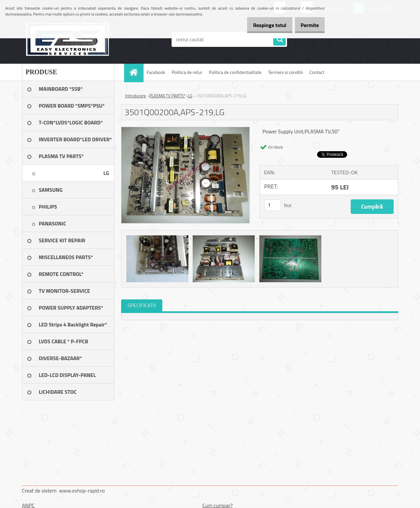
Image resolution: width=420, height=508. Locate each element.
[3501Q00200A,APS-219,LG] (186, 130)
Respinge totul (262, 25)
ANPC (29, 505)
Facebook (156, 72)
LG (190, 96)
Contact (317, 72)
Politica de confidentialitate (235, 72)
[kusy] (273, 205)
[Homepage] (136, 72)
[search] (279, 40)
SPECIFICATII (142, 305)
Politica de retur (187, 72)
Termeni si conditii (285, 72)
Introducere (136, 96)
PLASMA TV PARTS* (167, 96)
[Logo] (67, 39)
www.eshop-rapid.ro (82, 491)
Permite (307, 25)
